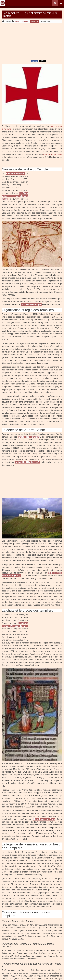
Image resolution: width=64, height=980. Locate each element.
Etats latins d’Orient (29, 437)
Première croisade (15, 174)
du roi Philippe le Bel (53, 154)
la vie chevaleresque (31, 304)
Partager (34, 61)
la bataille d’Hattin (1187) (28, 462)
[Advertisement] (32, 41)
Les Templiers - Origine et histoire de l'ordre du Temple (30, 14)
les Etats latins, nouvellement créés (15, 196)
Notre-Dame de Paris (44, 819)
